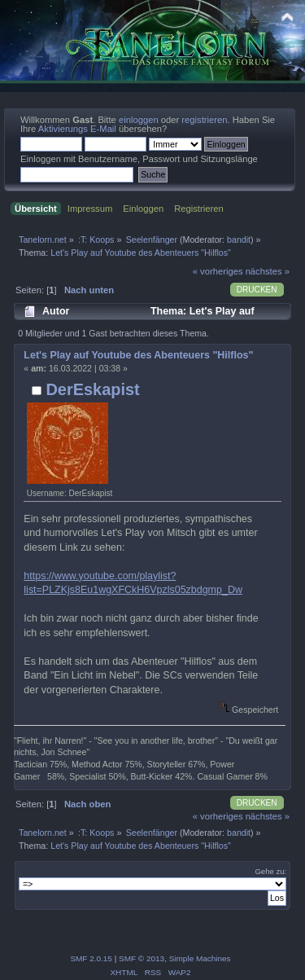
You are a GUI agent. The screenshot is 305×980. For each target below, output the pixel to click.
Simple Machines (200, 958)
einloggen (139, 120)
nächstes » (268, 271)
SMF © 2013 (142, 958)
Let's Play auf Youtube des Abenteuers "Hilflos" (138, 355)
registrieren (204, 120)
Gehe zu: (270, 871)
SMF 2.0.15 (91, 958)
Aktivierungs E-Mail (77, 129)
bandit (239, 240)
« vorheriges (218, 271)
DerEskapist (92, 389)
